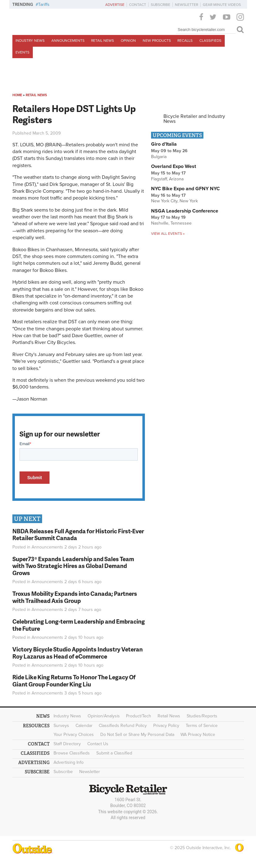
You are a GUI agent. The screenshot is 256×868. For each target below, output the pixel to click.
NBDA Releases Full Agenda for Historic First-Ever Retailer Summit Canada (78, 535)
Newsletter (187, 5)
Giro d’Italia (164, 144)
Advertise (115, 5)
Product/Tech (139, 716)
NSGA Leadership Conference (185, 211)
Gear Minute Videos (222, 5)
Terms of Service (202, 726)
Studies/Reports (202, 716)
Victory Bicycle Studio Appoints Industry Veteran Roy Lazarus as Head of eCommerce (78, 653)
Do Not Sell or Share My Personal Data (137, 735)
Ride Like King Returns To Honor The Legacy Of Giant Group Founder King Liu (74, 681)
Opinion (128, 41)
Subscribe (161, 5)
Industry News (30, 41)
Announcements (68, 41)
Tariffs (44, 4)
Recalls (185, 41)
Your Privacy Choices (74, 735)
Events (22, 52)
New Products (157, 41)
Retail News (102, 41)
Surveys (61, 726)
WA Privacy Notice (198, 735)
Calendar (84, 726)
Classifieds (210, 41)
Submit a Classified (114, 753)
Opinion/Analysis (104, 716)
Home (17, 95)
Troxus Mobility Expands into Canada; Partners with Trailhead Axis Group (75, 597)
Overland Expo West (174, 166)
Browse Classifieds (72, 753)
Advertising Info (69, 762)
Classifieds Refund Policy (123, 726)
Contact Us (98, 744)
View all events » (168, 234)
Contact (138, 5)
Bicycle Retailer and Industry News (194, 119)
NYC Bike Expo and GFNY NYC (185, 189)
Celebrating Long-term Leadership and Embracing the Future (79, 625)
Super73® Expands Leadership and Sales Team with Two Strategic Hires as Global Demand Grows (73, 566)
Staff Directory (67, 744)
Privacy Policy (166, 726)
